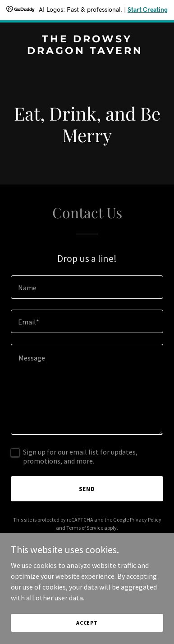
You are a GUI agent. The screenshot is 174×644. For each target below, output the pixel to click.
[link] (87, 51)
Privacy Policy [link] (146, 520)
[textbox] (87, 287)
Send (87, 489)
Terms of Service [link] (85, 528)
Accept (87, 623)
